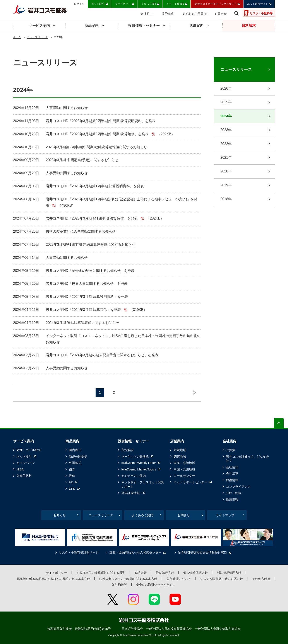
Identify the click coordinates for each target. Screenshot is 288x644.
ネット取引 (24, 457)
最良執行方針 (165, 573)
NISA (20, 469)
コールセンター (184, 476)
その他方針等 (261, 579)
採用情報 (232, 499)
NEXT (194, 393)
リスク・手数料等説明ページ (79, 552)
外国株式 (75, 463)
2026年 (226, 88)
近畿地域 (180, 450)
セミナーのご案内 (134, 476)
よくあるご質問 (142, 515)
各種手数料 (24, 476)
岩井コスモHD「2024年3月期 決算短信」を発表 (84, 310)
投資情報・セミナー (134, 441)
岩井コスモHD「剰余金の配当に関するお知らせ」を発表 (90, 271)
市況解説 (127, 450)
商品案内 (72, 441)
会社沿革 (232, 474)
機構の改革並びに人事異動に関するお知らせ (81, 231)
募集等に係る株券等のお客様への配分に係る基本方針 (53, 579)
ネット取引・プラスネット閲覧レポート (143, 484)
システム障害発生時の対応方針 (221, 579)
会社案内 (230, 441)
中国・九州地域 (184, 469)
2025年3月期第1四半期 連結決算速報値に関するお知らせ (91, 244)
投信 (72, 476)
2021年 (226, 158)
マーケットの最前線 (135, 457)
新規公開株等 (78, 457)
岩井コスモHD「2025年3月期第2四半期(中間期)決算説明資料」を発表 (101, 121)
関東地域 (180, 457)
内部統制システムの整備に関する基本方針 (128, 579)
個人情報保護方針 (195, 573)
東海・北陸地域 (184, 463)
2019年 (226, 185)
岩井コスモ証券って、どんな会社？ (247, 459)
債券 (72, 469)
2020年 (226, 171)
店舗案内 (177, 441)
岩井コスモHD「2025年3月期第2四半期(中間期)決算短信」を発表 (98, 134)
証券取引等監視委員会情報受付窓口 (202, 552)
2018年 (226, 199)
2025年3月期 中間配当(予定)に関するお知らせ (82, 160)
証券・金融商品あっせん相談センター (135, 552)
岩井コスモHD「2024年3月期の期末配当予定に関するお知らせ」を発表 (102, 355)
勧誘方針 (141, 573)
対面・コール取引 (29, 450)
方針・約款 (234, 493)
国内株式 (75, 450)
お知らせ (60, 515)
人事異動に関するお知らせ (67, 108)
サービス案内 (24, 441)
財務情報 (232, 480)
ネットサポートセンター (190, 482)
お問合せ (184, 515)
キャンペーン (26, 463)
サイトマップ (225, 515)
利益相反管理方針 (229, 573)
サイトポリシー (57, 573)
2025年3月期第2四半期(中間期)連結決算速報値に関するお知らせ (96, 147)
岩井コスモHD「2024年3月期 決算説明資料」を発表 (87, 297)
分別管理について (179, 579)
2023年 (226, 130)
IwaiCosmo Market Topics (139, 469)
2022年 (226, 144)
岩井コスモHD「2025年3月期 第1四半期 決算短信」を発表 (92, 218)
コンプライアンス (238, 487)
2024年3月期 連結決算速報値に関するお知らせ (83, 323)
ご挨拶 (231, 450)
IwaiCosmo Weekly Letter (139, 463)
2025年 (226, 102)
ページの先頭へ (279, 423)
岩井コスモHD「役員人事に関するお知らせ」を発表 (87, 284)
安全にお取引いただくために (156, 585)
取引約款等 (119, 585)
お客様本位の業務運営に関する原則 (101, 573)
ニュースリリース (38, 37)
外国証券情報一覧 (134, 493)
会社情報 (232, 467)
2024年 (226, 116)
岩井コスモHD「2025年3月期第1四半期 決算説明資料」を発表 (95, 186)
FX (71, 482)
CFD (72, 489)
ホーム (17, 37)
